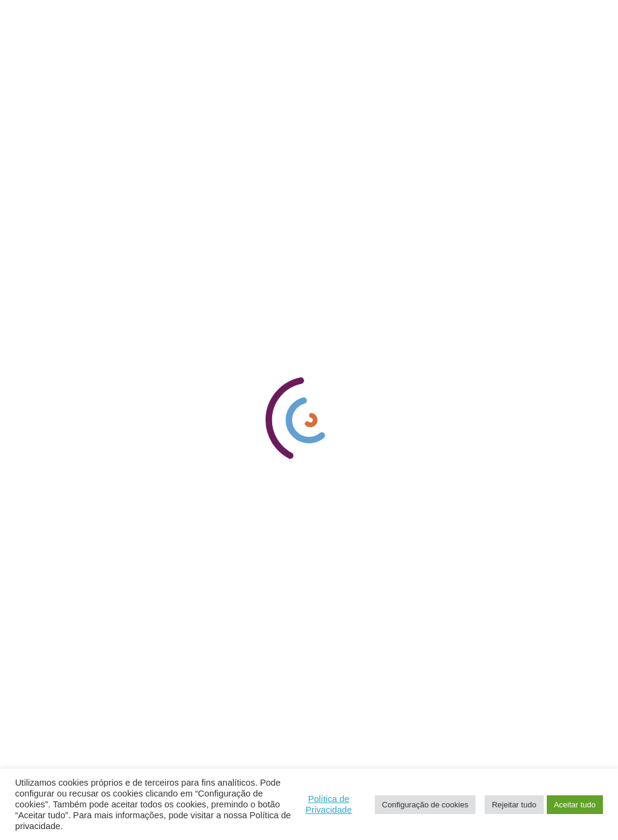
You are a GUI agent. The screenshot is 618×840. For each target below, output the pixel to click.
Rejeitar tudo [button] (514, 805)
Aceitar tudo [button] (575, 805)
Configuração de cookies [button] (425, 805)
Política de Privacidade (329, 804)
